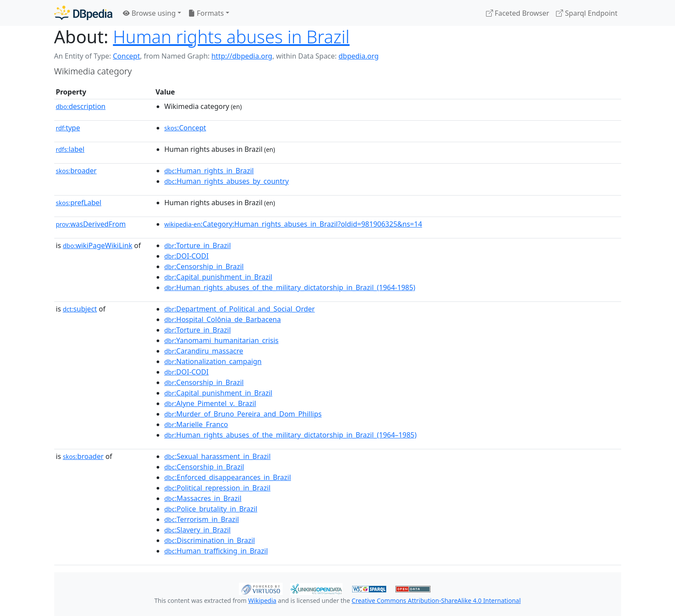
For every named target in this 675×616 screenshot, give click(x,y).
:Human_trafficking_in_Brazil (216, 551)
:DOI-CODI (187, 256)
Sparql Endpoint (587, 13)
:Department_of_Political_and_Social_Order (240, 309)
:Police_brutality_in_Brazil (211, 509)
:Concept (185, 128)
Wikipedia (262, 600)
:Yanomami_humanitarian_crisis (222, 340)
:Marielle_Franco (196, 424)
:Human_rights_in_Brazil (209, 171)
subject (80, 309)
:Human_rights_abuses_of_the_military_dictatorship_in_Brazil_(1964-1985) (290, 287)
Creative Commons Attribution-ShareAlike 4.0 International (436, 600)
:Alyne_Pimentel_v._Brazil (210, 403)
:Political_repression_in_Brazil (218, 488)
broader (76, 171)
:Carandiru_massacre (204, 351)
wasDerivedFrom (91, 224)
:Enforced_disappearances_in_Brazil (228, 477)
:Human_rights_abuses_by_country (227, 181)
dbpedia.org (359, 56)
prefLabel (79, 203)
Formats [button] (206, 13)
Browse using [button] (149, 13)
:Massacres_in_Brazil (203, 498)
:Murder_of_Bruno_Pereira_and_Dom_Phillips (243, 414)
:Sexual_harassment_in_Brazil (218, 456)
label (70, 149)
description (81, 106)
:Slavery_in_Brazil (198, 530)
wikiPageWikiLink (97, 245)
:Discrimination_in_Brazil (210, 540)
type (68, 128)
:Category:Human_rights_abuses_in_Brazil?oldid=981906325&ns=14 (293, 224)
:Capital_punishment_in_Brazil (219, 277)
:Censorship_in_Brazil (204, 266)
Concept (126, 56)
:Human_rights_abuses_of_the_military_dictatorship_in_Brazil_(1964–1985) (291, 435)
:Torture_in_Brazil (198, 245)
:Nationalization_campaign (213, 361)
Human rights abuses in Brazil (231, 37)
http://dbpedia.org (242, 56)
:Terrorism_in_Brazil (202, 519)
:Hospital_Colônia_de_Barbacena (223, 319)
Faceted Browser (518, 13)
